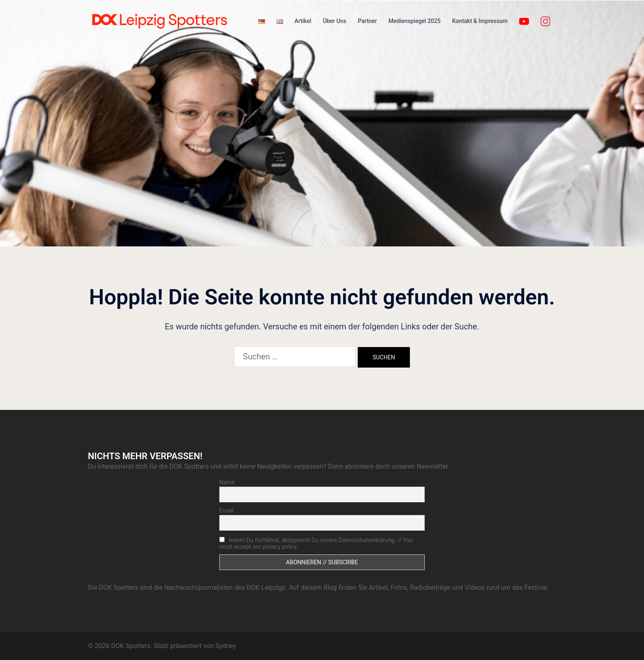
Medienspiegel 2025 (415, 21)
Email (227, 511)
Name (227, 482)
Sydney (226, 646)
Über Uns (335, 21)
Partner (367, 21)
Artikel (303, 21)
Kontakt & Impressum (480, 21)
